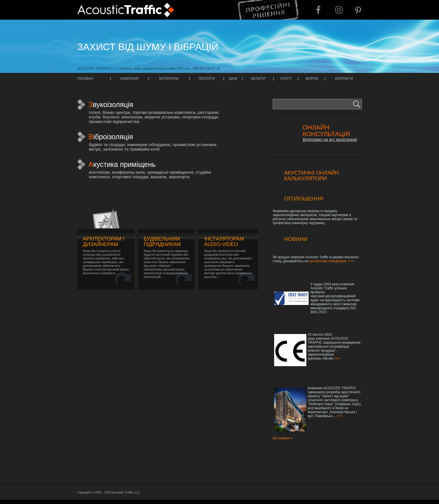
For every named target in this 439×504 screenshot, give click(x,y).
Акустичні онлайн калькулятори (311, 176)
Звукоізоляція (111, 105)
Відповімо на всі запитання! (330, 139)
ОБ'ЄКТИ (258, 79)
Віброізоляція (111, 137)
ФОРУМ (312, 79)
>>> (351, 261)
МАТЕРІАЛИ (169, 79)
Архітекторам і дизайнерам (104, 242)
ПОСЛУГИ (207, 79)
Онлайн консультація (326, 131)
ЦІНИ (233, 79)
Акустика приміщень (122, 164)
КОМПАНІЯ (129, 79)
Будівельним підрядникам (162, 242)
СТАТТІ (286, 79)
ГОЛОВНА (85, 79)
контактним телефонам (328, 261)
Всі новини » (283, 438)
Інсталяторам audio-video (224, 242)
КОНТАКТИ (344, 79)
